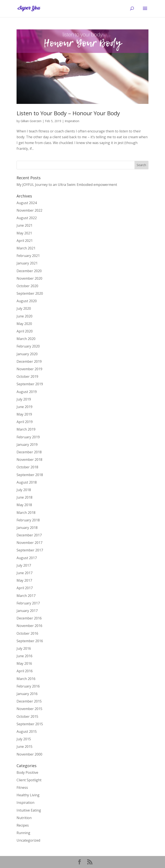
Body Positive (27, 772)
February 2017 (28, 603)
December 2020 (29, 271)
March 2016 (26, 679)
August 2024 (27, 203)
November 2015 (29, 709)
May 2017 (24, 580)
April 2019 (25, 422)
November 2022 (29, 210)
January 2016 (27, 694)
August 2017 (27, 558)
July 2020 (24, 308)
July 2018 (24, 490)
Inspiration (72, 121)
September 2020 (30, 293)
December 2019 (29, 361)
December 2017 (29, 535)
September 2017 (30, 550)
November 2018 (29, 460)
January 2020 (27, 354)
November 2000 (29, 754)
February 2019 (28, 437)
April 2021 (25, 241)
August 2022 (27, 218)
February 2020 (28, 346)
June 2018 (24, 497)
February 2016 (28, 686)
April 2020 (25, 331)
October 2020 (27, 286)
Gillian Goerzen (31, 121)
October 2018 (27, 467)
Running (23, 833)
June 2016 (24, 656)
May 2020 (24, 324)
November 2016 (29, 626)
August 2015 (27, 731)
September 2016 (30, 641)
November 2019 (29, 369)
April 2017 (25, 588)
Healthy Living (28, 795)
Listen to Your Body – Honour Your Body (68, 113)
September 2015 (30, 724)
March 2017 (26, 596)
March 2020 (26, 339)
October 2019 (27, 376)
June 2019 (24, 407)
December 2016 (29, 618)
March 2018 (26, 513)
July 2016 (24, 648)
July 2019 (24, 399)
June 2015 (24, 747)
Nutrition (24, 818)
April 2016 (25, 671)
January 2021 (27, 263)
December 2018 (29, 452)
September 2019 (30, 384)
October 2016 (27, 633)
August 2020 (27, 301)
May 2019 (24, 414)
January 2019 (27, 445)
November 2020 (29, 278)
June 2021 (24, 225)
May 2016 (24, 663)
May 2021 (24, 233)
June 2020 (24, 316)
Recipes (23, 825)
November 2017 (29, 543)
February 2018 (28, 520)
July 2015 (24, 739)
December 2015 (29, 701)
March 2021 (26, 248)
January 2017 (27, 611)
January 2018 (27, 528)
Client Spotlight (29, 780)
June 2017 (24, 573)
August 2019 (27, 392)
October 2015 (27, 716)
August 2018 (27, 482)
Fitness (22, 788)
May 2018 (24, 505)
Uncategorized (28, 840)
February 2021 (28, 256)
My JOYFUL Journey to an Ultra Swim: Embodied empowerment (67, 185)
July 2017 (24, 565)
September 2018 (30, 475)
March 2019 (26, 429)
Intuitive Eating (29, 810)
